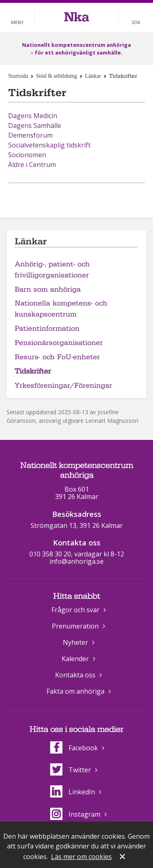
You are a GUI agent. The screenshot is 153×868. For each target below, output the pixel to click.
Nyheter (75, 642)
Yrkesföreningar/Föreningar (63, 386)
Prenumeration (75, 626)
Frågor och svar (75, 610)
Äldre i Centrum (32, 165)
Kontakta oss (75, 675)
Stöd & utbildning (57, 76)
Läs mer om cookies (81, 857)
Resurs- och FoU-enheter (57, 357)
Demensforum (30, 135)
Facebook (74, 748)
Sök (136, 22)
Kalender (75, 659)
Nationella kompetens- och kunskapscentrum (61, 309)
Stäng (123, 857)
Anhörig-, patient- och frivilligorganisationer (52, 270)
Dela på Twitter (85, 197)
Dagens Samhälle (35, 125)
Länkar (93, 76)
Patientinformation (47, 329)
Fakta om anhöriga (75, 691)
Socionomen (27, 155)
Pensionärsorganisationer (59, 343)
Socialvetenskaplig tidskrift (49, 145)
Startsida (18, 76)
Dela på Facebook (67, 197)
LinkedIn (73, 792)
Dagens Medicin (33, 116)
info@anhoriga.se (76, 561)
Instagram (75, 814)
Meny (17, 22)
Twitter (71, 770)
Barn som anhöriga (48, 289)
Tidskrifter (33, 371)
